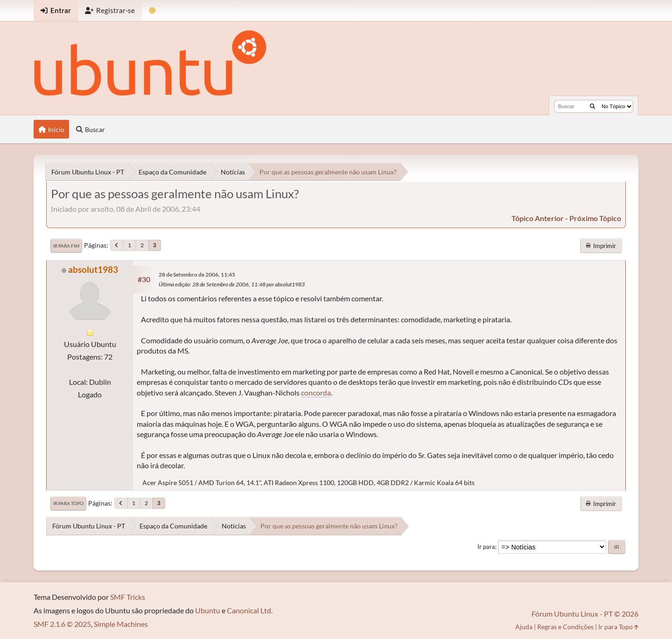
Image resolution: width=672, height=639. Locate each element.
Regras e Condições (565, 627)
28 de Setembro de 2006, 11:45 (197, 274)
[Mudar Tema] (152, 10)
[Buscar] (592, 106)
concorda (316, 392)
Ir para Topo (68, 503)
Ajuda (524, 627)
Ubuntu (208, 610)
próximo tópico (595, 218)
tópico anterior (538, 218)
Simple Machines (121, 624)
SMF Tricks (128, 597)
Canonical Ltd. (250, 610)
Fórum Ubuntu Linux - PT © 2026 (585, 614)
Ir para (486, 547)
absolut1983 (93, 269)
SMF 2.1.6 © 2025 (62, 624)
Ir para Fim (66, 246)
